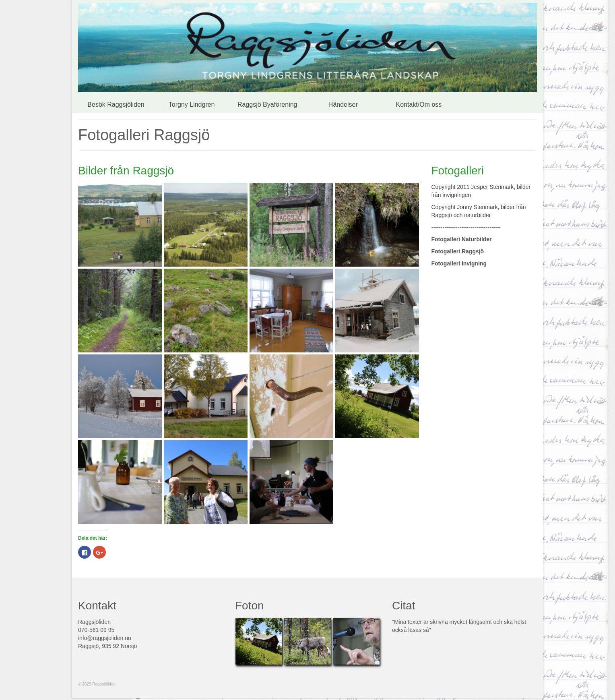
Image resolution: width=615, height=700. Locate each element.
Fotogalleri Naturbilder (462, 239)
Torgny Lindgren (192, 105)
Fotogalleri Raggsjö (458, 251)
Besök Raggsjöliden (116, 105)
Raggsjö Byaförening (267, 105)
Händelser (343, 105)
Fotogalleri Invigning (459, 263)
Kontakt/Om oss (419, 105)
